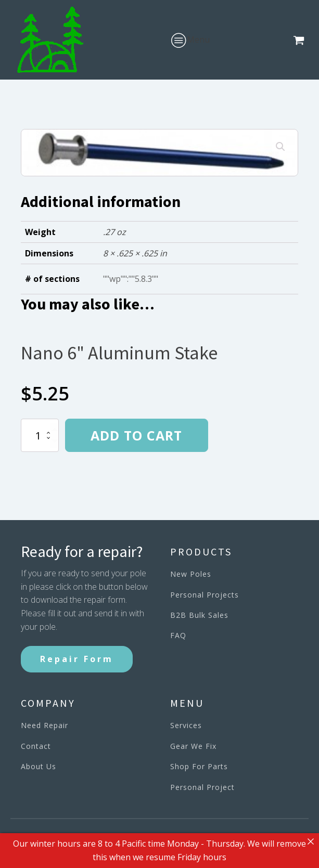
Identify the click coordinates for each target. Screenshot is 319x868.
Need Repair (44, 725)
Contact (36, 746)
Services (186, 725)
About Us (39, 766)
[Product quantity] (40, 435)
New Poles (191, 574)
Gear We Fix (193, 746)
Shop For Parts (199, 766)
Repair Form (77, 659)
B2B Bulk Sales (199, 615)
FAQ (178, 635)
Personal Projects (205, 595)
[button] (301, 40)
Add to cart (136, 435)
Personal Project (202, 787)
